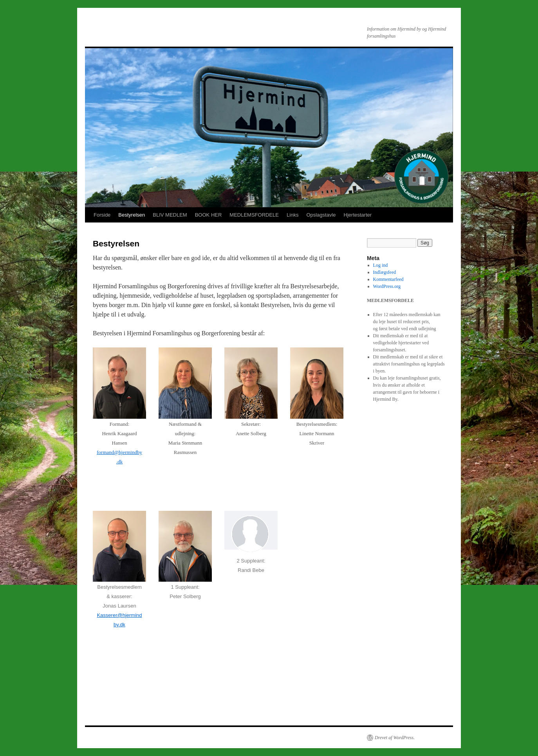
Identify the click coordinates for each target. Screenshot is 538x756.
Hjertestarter (358, 215)
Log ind (381, 265)
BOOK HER (209, 215)
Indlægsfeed (385, 272)
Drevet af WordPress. (395, 738)
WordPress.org (387, 286)
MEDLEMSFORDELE (254, 215)
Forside (102, 215)
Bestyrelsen (132, 215)
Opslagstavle (321, 215)
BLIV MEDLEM (170, 215)
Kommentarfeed (388, 279)
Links (292, 215)
